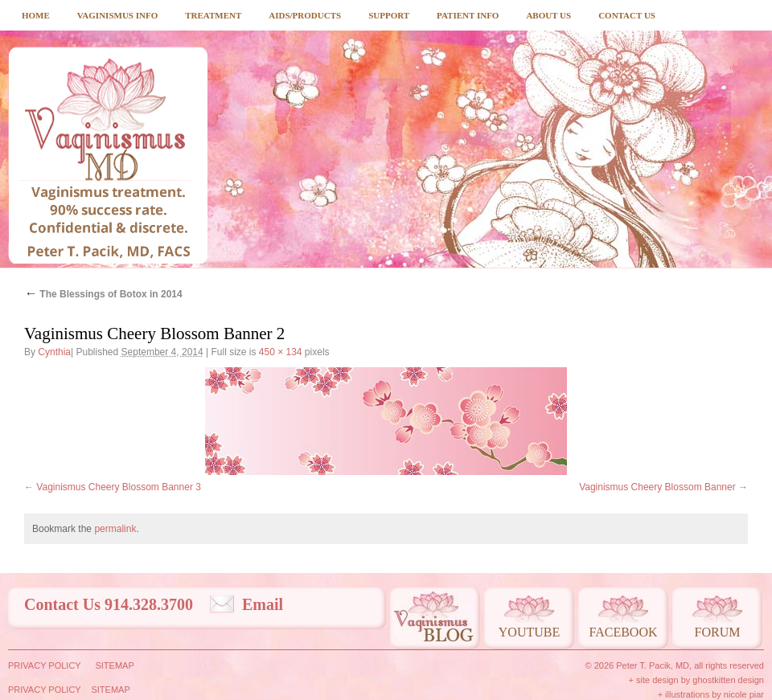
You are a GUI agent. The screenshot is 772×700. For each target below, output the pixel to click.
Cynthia (54, 352)
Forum (718, 632)
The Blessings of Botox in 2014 (103, 294)
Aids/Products (305, 15)
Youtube (529, 632)
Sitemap (114, 665)
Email (263, 604)
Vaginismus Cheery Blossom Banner (657, 487)
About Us (548, 15)
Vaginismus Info (117, 15)
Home (36, 15)
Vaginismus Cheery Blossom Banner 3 (119, 487)
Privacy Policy (45, 665)
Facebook (623, 632)
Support (389, 15)
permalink (115, 529)
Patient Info (468, 15)
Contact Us (627, 15)
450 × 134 (281, 352)
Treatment (213, 15)
